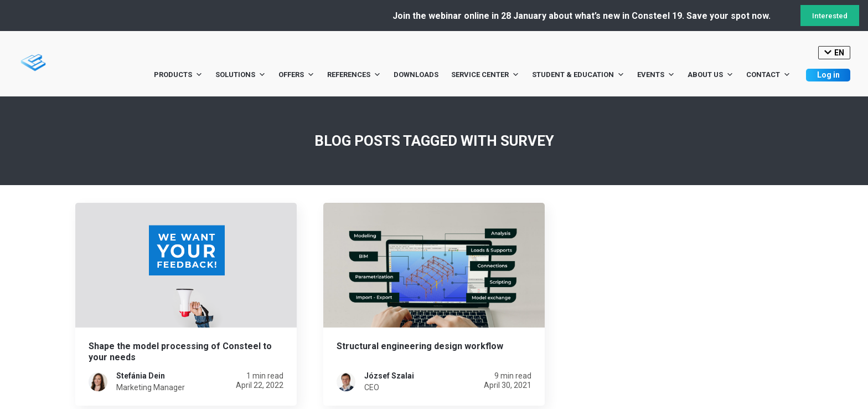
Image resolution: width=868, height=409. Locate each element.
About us (711, 75)
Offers (296, 75)
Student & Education (578, 75)
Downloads (416, 75)
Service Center (485, 75)
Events (656, 75)
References (354, 75)
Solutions (241, 75)
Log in (828, 75)
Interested (830, 16)
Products (178, 75)
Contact (768, 75)
